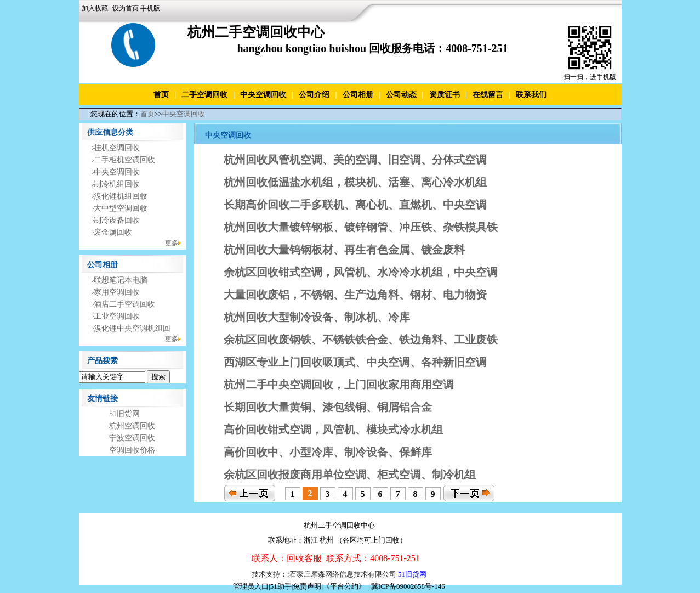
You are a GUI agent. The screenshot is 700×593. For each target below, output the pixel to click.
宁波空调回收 (132, 438)
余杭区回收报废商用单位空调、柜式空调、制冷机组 (350, 475)
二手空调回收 (204, 95)
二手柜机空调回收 (124, 160)
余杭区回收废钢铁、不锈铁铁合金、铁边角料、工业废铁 (361, 340)
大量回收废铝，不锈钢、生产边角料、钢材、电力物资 (355, 295)
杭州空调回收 (132, 426)
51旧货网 (124, 414)
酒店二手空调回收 (124, 304)
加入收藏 (95, 8)
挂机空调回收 (117, 148)
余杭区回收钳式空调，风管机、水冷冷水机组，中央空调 (361, 272)
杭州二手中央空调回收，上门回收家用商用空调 (339, 385)
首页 (161, 95)
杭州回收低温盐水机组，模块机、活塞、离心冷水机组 (355, 182)
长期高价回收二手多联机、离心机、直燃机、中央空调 (355, 205)
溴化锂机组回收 (121, 196)
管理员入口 (251, 586)
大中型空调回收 (121, 208)
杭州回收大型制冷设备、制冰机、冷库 (317, 317)
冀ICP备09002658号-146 (408, 586)
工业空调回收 (117, 316)
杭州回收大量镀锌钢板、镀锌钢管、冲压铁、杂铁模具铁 (361, 227)
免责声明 (307, 586)
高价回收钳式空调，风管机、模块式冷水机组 (333, 430)
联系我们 (531, 95)
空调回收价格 (132, 450)
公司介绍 (314, 95)
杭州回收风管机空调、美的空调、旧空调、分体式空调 (355, 160)
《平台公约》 (344, 586)
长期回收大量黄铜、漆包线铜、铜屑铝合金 (328, 407)
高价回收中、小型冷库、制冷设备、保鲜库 (328, 452)
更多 (172, 243)
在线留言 (488, 95)
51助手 (281, 586)
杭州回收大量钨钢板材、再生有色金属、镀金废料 (344, 250)
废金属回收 (113, 232)
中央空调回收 (263, 95)
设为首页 (126, 8)
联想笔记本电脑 (121, 280)
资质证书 (445, 95)
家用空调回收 (117, 292)
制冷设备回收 (117, 220)
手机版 (150, 8)
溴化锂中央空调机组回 (132, 328)
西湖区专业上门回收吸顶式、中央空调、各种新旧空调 (355, 362)
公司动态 (401, 95)
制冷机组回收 (117, 184)
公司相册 (358, 95)
